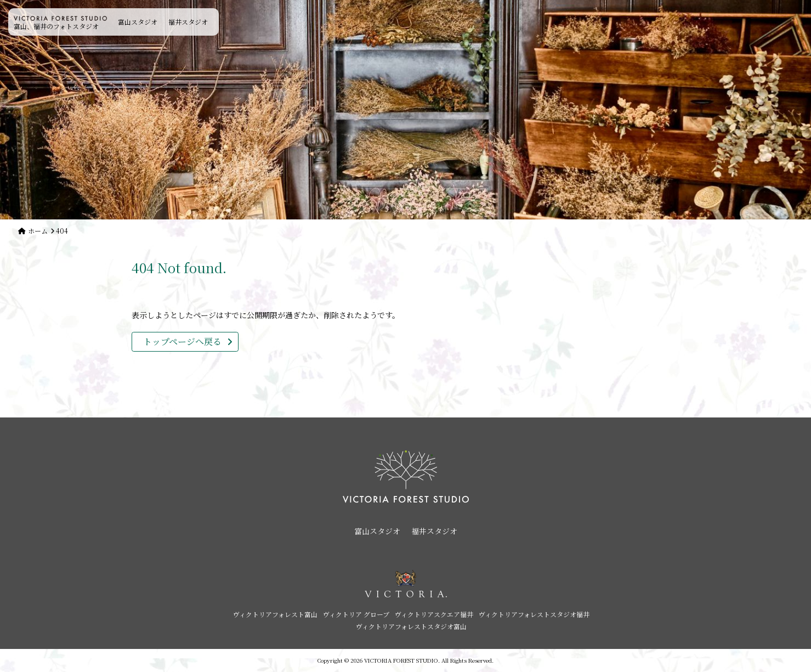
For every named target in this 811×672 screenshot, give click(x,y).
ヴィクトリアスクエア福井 (434, 614)
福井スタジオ (188, 22)
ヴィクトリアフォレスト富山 (275, 614)
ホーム (38, 231)
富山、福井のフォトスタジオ (60, 23)
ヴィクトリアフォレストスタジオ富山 (411, 626)
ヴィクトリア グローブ (356, 614)
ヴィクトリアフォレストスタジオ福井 (534, 614)
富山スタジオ (138, 22)
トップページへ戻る (182, 341)
